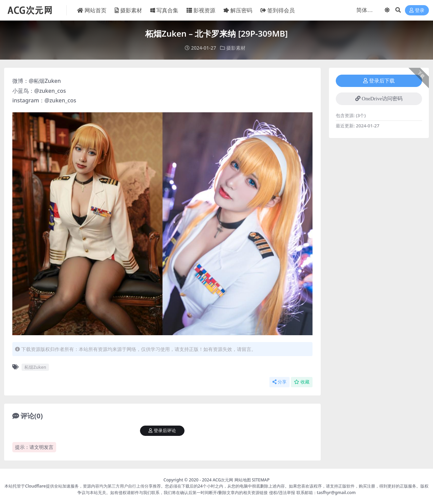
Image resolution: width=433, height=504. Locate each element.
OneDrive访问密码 (379, 99)
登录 (417, 10)
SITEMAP (261, 480)
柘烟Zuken (35, 367)
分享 (279, 382)
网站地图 (243, 480)
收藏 (302, 382)
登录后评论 (162, 431)
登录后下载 (379, 81)
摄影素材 (236, 48)
